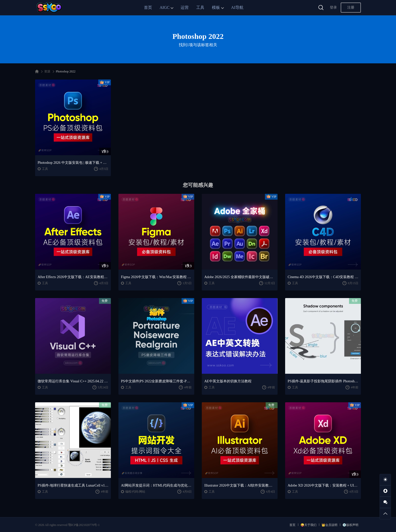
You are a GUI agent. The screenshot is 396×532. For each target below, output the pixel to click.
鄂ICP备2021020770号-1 (84, 525)
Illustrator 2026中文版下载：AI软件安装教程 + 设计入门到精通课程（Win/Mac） (240, 485)
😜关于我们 (308, 525)
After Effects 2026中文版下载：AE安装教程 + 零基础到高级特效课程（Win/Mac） (73, 277)
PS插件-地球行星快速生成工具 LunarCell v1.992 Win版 (73, 485)
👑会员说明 (329, 525)
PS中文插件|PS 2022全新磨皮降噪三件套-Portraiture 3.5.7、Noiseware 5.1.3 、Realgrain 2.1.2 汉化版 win (156, 381)
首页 (148, 7)
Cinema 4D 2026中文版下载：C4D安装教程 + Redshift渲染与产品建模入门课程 (323, 277)
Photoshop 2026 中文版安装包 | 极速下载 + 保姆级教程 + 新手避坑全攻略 (73, 163)
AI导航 (237, 7)
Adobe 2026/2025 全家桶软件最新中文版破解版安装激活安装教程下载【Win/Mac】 (240, 277)
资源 (47, 71)
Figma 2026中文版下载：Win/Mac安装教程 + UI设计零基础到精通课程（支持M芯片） (156, 277)
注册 (351, 7)
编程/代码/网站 (135, 492)
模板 (216, 7)
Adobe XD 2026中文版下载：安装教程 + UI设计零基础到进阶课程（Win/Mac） (323, 485)
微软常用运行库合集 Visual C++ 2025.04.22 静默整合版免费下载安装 (73, 381)
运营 (185, 7)
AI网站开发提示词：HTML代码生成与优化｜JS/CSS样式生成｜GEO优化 (156, 485)
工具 (200, 7)
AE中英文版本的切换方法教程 (228, 381)
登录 (333, 7)
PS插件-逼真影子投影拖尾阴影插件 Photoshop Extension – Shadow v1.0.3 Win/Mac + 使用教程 (323, 381)
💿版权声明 (350, 525)
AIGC (165, 7)
